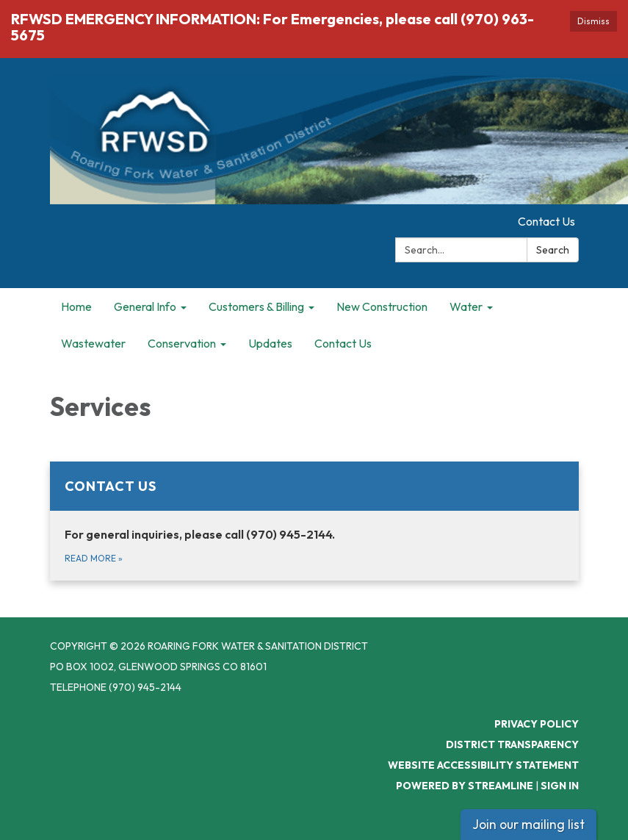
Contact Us (546, 221)
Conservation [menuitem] (182, 343)
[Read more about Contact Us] (314, 521)
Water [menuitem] (466, 306)
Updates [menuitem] (270, 343)
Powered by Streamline (465, 786)
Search (553, 250)
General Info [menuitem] (145, 306)
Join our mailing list (528, 824)
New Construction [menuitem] (382, 306)
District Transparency (512, 744)
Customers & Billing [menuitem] (256, 306)
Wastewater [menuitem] (93, 343)
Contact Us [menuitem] (343, 343)
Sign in (560, 786)
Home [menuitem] (76, 306)
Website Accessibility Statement (483, 765)
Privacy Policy (537, 724)
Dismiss (593, 21)
